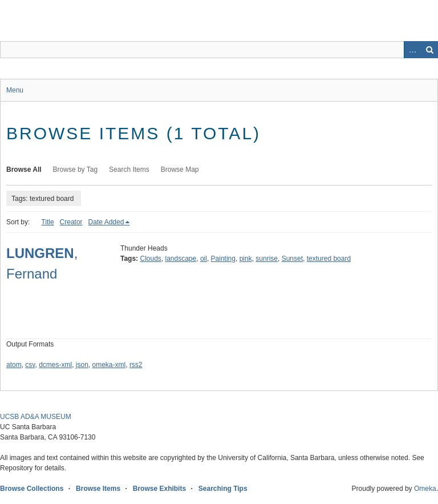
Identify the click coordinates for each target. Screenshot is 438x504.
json (82, 365)
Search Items (129, 170)
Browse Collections (32, 489)
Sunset (292, 259)
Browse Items (98, 489)
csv (30, 365)
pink (246, 259)
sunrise (267, 259)
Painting (223, 259)
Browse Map (180, 170)
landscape (181, 259)
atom (14, 365)
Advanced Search (412, 50)
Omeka (425, 489)
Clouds (150, 259)
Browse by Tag (76, 170)
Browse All (24, 170)
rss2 (136, 365)
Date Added (106, 222)
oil (204, 259)
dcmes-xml (55, 365)
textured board (329, 259)
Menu (15, 90)
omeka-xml (109, 365)
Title (47, 222)
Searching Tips (223, 489)
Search (429, 50)
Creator (71, 222)
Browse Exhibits (159, 489)
